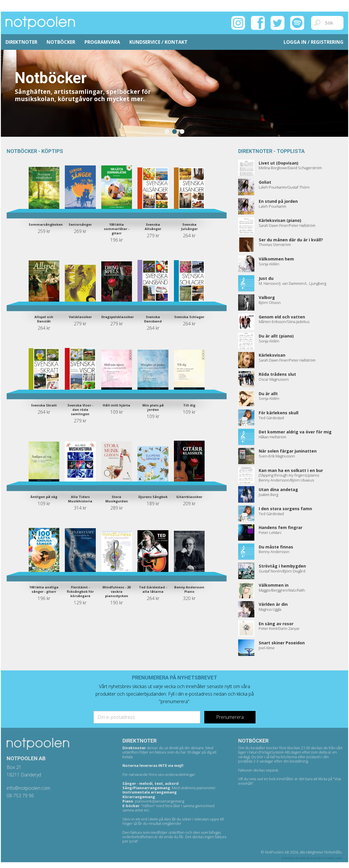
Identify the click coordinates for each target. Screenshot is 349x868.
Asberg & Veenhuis (313, 858)
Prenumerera (230, 717)
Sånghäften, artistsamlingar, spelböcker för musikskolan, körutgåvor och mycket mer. (83, 95)
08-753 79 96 (20, 796)
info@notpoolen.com (28, 788)
